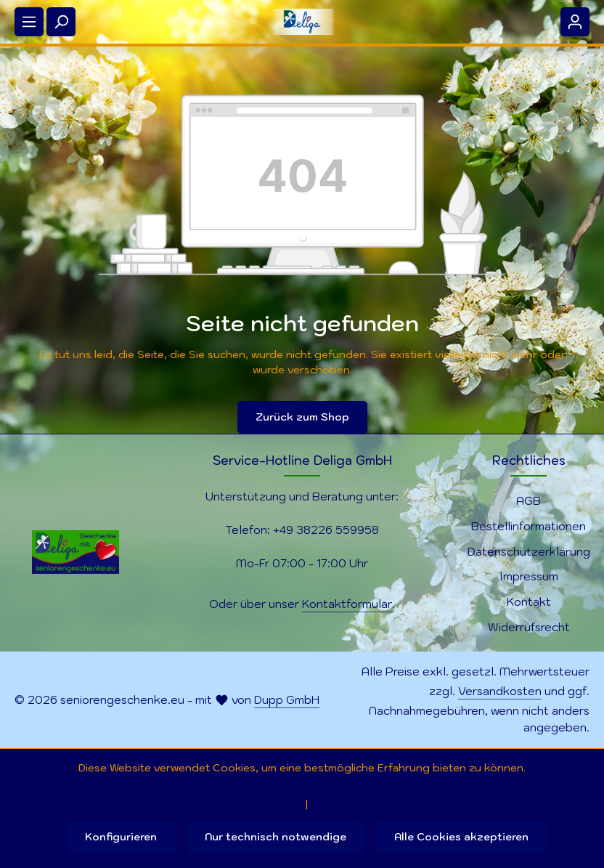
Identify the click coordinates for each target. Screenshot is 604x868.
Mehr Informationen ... (302, 783)
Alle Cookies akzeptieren (461, 837)
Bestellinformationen (528, 526)
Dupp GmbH (287, 699)
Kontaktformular (347, 604)
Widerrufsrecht (529, 627)
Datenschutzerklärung (529, 551)
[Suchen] (61, 22)
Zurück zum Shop (302, 417)
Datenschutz (270, 804)
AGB (528, 500)
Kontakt (529, 601)
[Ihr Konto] (575, 22)
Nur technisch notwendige (276, 837)
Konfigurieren (121, 837)
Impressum (529, 576)
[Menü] (29, 22)
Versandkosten (500, 691)
